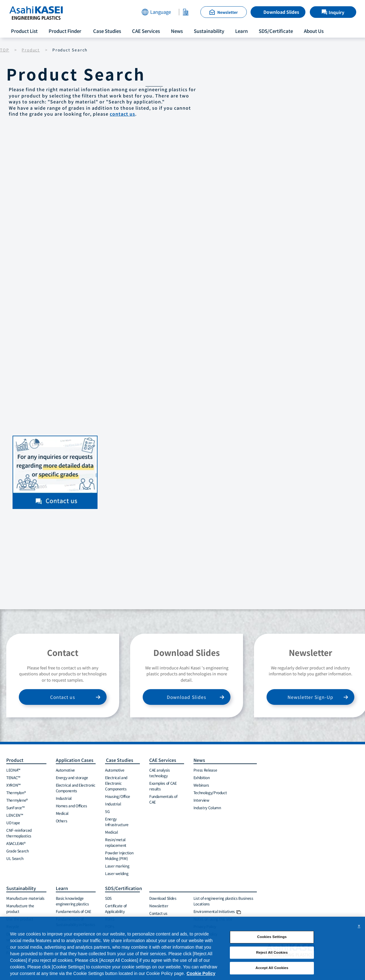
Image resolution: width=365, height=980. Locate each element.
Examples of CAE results (163, 786)
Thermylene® (17, 800)
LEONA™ (13, 770)
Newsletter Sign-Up (310, 697)
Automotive (65, 770)
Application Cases (75, 760)
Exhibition (201, 777)
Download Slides (281, 12)
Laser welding (117, 873)
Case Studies (107, 31)
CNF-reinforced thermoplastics (19, 833)
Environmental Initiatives (217, 911)
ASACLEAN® (16, 843)
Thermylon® (16, 792)
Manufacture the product (20, 908)
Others (62, 821)
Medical (62, 813)
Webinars (201, 785)
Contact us (63, 697)
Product (31, 50)
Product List (24, 31)
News (177, 31)
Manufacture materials (25, 898)
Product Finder (65, 31)
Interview (201, 800)
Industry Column (207, 807)
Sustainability (209, 31)
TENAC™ (13, 777)
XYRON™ (13, 785)
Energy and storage (72, 777)
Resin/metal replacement (116, 842)
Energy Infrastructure (117, 822)
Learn (241, 31)
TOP (5, 50)
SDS (108, 898)
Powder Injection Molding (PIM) (119, 855)
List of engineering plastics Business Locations (223, 901)
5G (107, 811)
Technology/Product (210, 792)
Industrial (64, 798)
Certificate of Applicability (116, 908)
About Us (314, 31)
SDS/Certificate (276, 31)
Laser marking (117, 866)
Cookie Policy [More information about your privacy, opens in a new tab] (201, 973)
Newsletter (159, 906)
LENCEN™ (15, 815)
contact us (122, 114)
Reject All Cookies (272, 952)
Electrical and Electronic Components (76, 788)
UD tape (13, 823)
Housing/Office (118, 796)
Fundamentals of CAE (163, 799)
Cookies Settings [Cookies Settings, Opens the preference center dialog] (272, 937)
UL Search (15, 858)
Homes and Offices (71, 806)
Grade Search (18, 851)
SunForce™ (16, 807)
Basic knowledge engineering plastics (72, 901)
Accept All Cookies (272, 968)
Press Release (205, 770)
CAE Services (146, 31)
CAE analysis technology (160, 773)
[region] (182, 948)
